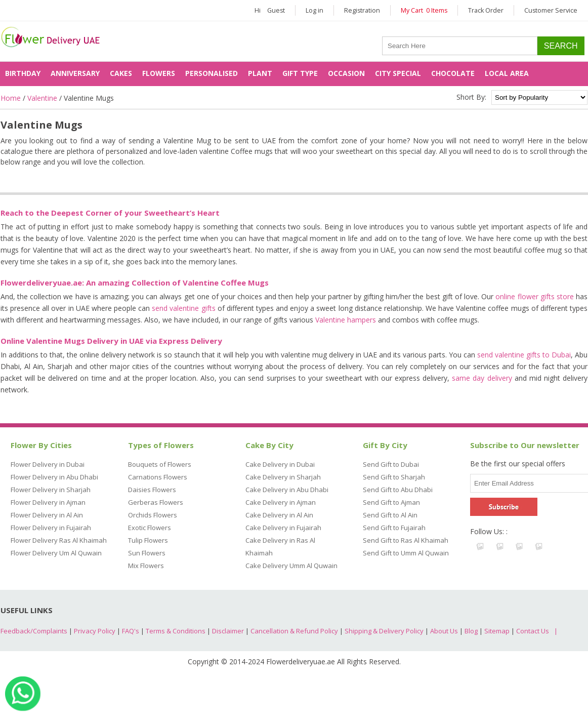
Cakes (121, 73)
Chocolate (453, 73)
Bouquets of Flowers (160, 464)
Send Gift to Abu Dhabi (398, 490)
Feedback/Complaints (34, 631)
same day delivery (482, 378)
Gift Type (300, 73)
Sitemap (497, 631)
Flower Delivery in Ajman (48, 502)
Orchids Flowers (153, 515)
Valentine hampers (346, 320)
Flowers (159, 73)
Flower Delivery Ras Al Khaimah (59, 540)
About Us (444, 631)
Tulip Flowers (148, 540)
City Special (398, 73)
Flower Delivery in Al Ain (47, 515)
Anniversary (75, 73)
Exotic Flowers (150, 528)
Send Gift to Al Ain (390, 515)
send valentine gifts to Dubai (524, 355)
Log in (314, 10)
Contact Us (533, 631)
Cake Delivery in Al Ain (279, 515)
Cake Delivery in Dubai (280, 464)
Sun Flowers (147, 553)
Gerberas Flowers (156, 502)
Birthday (23, 73)
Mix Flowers (146, 566)
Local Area (507, 73)
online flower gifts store (534, 296)
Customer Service (551, 10)
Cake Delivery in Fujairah (283, 528)
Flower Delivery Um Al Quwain (56, 553)
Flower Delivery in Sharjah (51, 490)
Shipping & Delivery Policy (384, 631)
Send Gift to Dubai (391, 464)
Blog (471, 631)
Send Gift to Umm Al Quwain (406, 553)
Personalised (212, 73)
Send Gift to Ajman (391, 502)
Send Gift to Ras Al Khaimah (406, 540)
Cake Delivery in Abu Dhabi (287, 490)
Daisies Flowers (152, 490)
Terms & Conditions (176, 631)
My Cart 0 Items (424, 10)
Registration (362, 10)
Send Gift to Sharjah (394, 477)
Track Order (486, 10)
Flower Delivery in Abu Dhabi (54, 477)
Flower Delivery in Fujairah (51, 528)
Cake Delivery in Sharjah (283, 477)
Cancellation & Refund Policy (294, 631)
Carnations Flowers (158, 477)
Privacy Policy (95, 631)
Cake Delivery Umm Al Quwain (291, 566)
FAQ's (131, 631)
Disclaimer (228, 631)
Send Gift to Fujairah (394, 528)
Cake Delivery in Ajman (281, 502)
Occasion (346, 73)
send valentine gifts (183, 308)
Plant (260, 73)
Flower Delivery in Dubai (48, 464)
